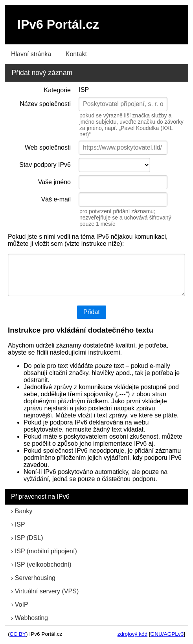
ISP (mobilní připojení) (46, 551)
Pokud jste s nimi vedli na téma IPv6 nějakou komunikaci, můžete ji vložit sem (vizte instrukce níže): (88, 240)
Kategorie (58, 90)
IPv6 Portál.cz (58, 24)
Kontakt (76, 54)
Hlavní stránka (31, 54)
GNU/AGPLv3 (167, 634)
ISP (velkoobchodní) (43, 564)
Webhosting (31, 618)
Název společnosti (45, 104)
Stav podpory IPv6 (45, 165)
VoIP (22, 605)
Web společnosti (48, 147)
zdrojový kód (132, 634)
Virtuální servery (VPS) (47, 591)
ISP (20, 524)
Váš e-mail (56, 199)
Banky (24, 511)
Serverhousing (35, 578)
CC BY (18, 634)
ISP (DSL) (29, 538)
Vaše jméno (54, 182)
